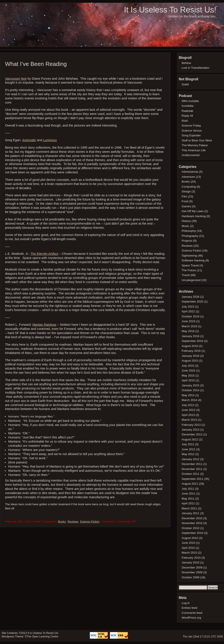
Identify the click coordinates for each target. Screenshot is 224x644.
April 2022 (188, 311)
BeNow (186, 63)
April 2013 (188, 415)
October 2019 (190, 316)
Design (186, 191)
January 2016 (190, 356)
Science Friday (191, 126)
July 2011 (188, 489)
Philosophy (189, 231)
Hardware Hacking (194, 216)
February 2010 (191, 558)
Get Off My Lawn (193, 211)
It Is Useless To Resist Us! (170, 10)
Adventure (188, 177)
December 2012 (192, 434)
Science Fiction (90, 522)
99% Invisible (190, 101)
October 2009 (190, 577)
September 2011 (192, 479)
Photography (190, 236)
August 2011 (190, 484)
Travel (186, 275)
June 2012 (188, 449)
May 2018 (188, 331)
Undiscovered (191, 155)
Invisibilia (188, 106)
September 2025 (192, 302)
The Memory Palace (195, 145)
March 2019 (189, 326)
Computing (189, 187)
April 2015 (188, 380)
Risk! (185, 121)
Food (185, 201)
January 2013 (190, 430)
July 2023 (188, 307)
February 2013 (191, 425)
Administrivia (190, 172)
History (186, 221)
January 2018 (190, 336)
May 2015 (188, 376)
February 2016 (191, 351)
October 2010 (190, 528)
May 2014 (188, 395)
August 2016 (190, 346)
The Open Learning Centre (42, 637)
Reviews (73, 522)
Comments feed (192, 613)
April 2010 (188, 548)
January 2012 (190, 459)
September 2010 (192, 533)
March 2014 (189, 400)
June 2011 (188, 494)
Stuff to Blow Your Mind (197, 140)
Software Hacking (193, 260)
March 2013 (189, 420)
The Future (189, 270)
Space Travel (190, 265)
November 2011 (192, 469)
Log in (186, 603)
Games (186, 206)
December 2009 (192, 567)
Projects (187, 241)
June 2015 (188, 370)
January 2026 (190, 297)
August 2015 (190, 361)
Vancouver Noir (16, 79)
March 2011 (189, 508)
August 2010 (190, 538)
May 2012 (188, 454)
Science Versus (192, 131)
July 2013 (188, 405)
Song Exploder (191, 135)
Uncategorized (191, 280)
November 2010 (192, 523)
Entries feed (189, 608)
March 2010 (189, 553)
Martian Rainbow (44, 325)
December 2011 (192, 464)
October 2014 (190, 390)
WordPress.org (191, 618)
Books (62, 522)
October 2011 (190, 474)
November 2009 (192, 572)
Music (185, 226)
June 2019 (188, 321)
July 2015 (188, 366)
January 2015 (190, 385)
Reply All (187, 116)
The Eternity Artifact (44, 254)
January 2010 (190, 562)
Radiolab (187, 111)
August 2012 (190, 439)
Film (184, 196)
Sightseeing (189, 256)
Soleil (185, 84)
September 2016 (192, 341)
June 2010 (188, 543)
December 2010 (192, 518)
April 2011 (188, 503)
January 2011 (190, 513)
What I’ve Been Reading (36, 64)
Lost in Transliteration (196, 68)
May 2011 (188, 499)
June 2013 (188, 410)
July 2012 (188, 444)
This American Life (194, 150)
